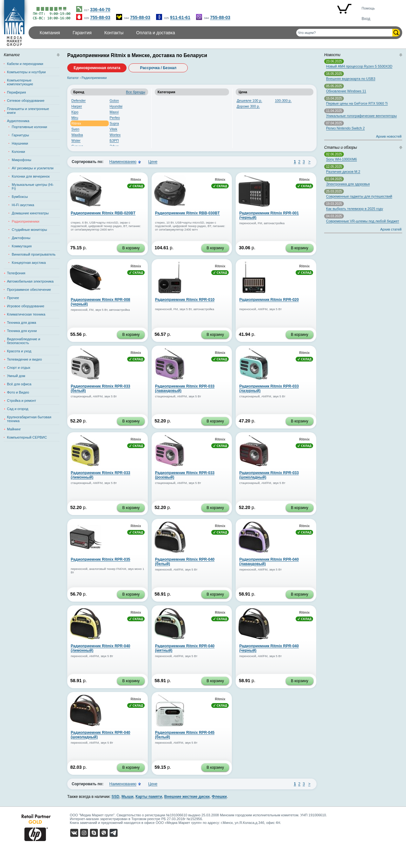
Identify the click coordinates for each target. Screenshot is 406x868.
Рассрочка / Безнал (158, 68)
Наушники (20, 143)
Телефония (16, 273)
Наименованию (123, 162)
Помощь (368, 8)
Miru (75, 118)
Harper (77, 106)
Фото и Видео (18, 392)
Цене (153, 162)
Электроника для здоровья (348, 184)
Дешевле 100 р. (249, 101)
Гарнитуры (20, 135)
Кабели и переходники (25, 64)
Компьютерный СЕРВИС (27, 437)
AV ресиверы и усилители (33, 168)
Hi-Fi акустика (23, 205)
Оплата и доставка (155, 33)
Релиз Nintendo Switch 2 (345, 128)
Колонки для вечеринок (31, 176)
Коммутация (22, 246)
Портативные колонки (29, 127)
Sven (75, 129)
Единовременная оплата (97, 68)
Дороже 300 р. (248, 106)
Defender (79, 101)
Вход (366, 19)
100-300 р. (283, 101)
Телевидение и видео (24, 359)
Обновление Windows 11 (346, 91)
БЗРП (114, 140)
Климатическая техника (26, 314)
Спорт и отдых (19, 368)
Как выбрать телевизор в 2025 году (355, 209)
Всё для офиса (19, 384)
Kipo (75, 112)
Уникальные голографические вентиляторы (361, 116)
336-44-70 (100, 10)
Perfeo (115, 118)
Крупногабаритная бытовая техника (29, 419)
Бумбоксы (20, 197)
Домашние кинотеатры (30, 213)
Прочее (13, 298)
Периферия (16, 92)
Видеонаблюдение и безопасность (24, 341)
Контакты (114, 33)
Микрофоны (22, 160)
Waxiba (77, 135)
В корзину (131, 248)
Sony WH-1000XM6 (341, 159)
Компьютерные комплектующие (20, 82)
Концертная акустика (29, 263)
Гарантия (82, 33)
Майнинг (14, 429)
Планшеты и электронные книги (28, 111)
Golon (114, 101)
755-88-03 (100, 17)
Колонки (18, 152)
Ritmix (76, 123)
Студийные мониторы (29, 230)
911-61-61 (180, 17)
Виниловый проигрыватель (34, 254)
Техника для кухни (22, 331)
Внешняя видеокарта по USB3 (351, 79)
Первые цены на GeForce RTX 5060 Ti (357, 103)
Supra (114, 123)
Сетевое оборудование (26, 101)
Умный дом (16, 376)
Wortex (115, 135)
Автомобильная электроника (30, 281)
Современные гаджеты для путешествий (359, 196)
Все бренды (136, 92)
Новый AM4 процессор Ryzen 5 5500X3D (359, 66)
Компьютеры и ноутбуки (26, 72)
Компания (50, 33)
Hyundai (116, 106)
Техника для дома (22, 323)
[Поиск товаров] (344, 33)
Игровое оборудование (26, 306)
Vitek (114, 129)
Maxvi (114, 112)
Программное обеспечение (29, 290)
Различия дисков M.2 (343, 172)
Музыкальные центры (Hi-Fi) (33, 186)
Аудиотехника (18, 121)
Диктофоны (21, 238)
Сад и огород (18, 409)
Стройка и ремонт (22, 401)
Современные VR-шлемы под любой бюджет (363, 221)
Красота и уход (19, 351)
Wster (76, 140)
